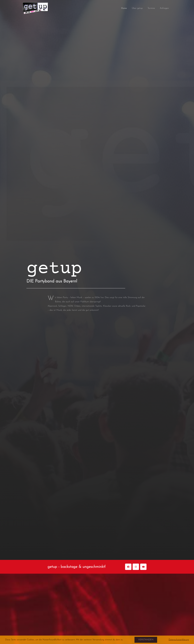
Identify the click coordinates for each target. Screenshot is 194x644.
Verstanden (146, 640)
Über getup (138, 8)
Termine (152, 8)
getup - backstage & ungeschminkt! (80, 567)
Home (126, 8)
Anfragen (165, 8)
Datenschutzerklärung (179, 640)
